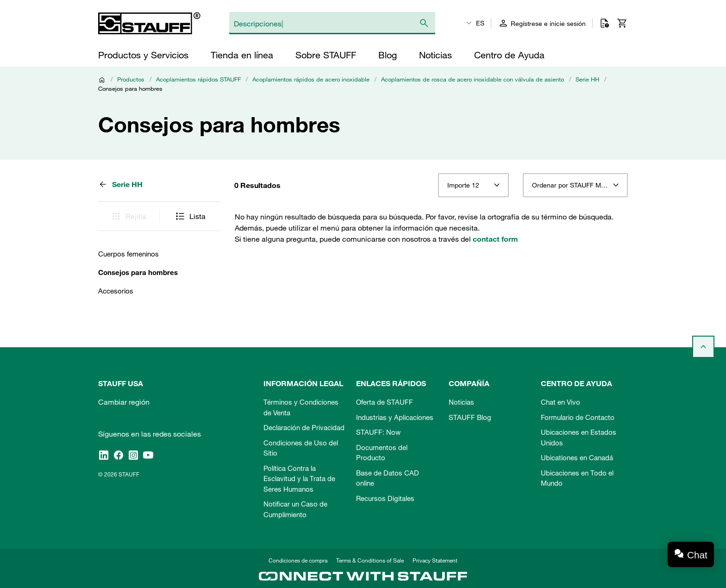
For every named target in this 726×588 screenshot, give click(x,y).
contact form (495, 239)
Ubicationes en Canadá (577, 457)
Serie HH (587, 79)
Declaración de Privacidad (304, 427)
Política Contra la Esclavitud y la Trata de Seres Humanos (299, 479)
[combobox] (473, 185)
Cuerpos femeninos (128, 254)
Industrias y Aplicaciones (395, 417)
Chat (697, 555)
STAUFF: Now (378, 432)
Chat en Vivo (560, 402)
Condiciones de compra (298, 560)
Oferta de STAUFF (385, 402)
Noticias (461, 402)
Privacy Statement (435, 560)
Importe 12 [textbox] (463, 185)
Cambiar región (124, 402)
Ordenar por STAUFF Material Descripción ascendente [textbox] (575, 185)
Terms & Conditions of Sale (370, 560)
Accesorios (116, 291)
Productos (131, 79)
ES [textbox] (480, 23)
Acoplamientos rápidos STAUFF (198, 79)
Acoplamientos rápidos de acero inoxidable (311, 79)
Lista (190, 216)
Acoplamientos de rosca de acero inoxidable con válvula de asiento (473, 79)
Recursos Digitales (385, 498)
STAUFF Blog (470, 417)
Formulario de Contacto (578, 417)
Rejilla (128, 216)
